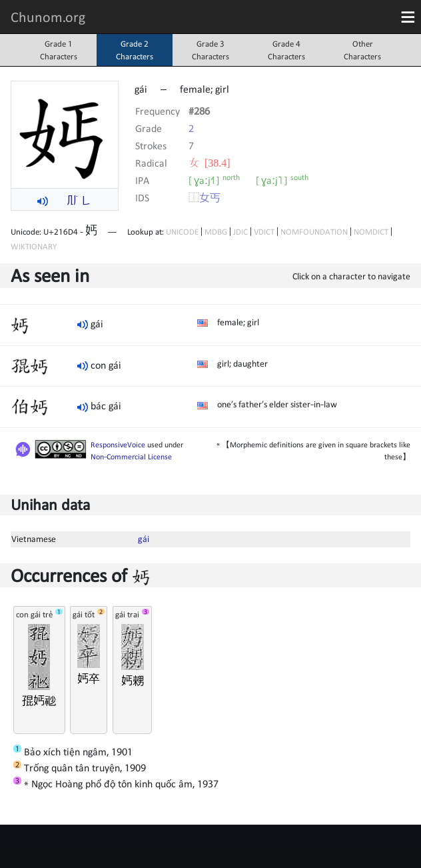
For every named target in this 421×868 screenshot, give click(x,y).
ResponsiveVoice (118, 445)
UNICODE (182, 232)
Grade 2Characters (135, 50)
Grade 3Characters (210, 50)
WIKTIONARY (34, 246)
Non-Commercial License (131, 457)
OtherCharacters (362, 50)
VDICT (264, 232)
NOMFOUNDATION (314, 232)
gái (144, 539)
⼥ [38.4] (210, 163)
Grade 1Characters (59, 50)
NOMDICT (371, 232)
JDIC (240, 232)
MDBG (216, 232)
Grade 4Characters (286, 50)
